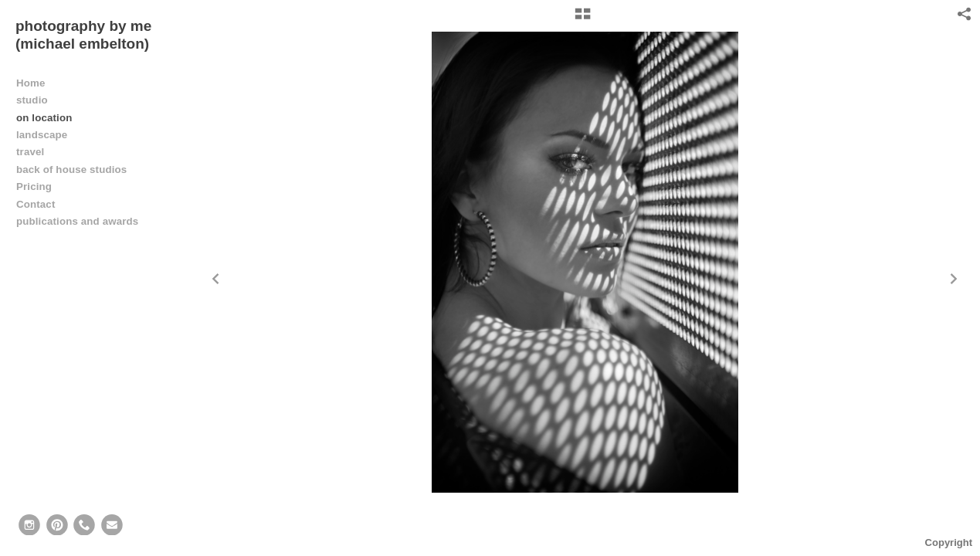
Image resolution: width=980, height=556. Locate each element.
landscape (42, 135)
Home (31, 83)
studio (32, 100)
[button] (583, 19)
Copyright (949, 542)
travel (30, 152)
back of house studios (71, 170)
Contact (36, 204)
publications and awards (77, 221)
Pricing (34, 186)
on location (44, 118)
